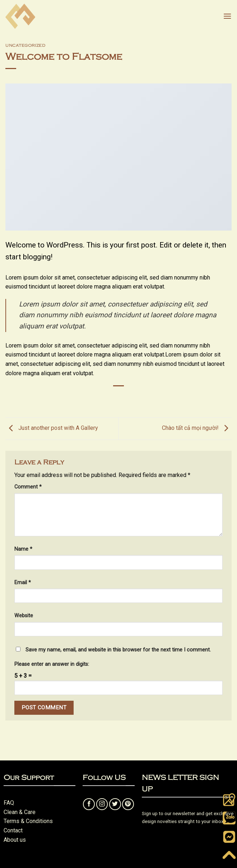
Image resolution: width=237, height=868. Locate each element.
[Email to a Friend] (132, 398)
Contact (13, 830)
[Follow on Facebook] (89, 804)
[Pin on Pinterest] (145, 398)
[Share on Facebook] (105, 398)
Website (24, 616)
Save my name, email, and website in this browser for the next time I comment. (118, 650)
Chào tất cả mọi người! (197, 428)
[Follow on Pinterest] (128, 804)
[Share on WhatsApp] (92, 398)
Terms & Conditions (28, 821)
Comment (28, 487)
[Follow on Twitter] (115, 804)
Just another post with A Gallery (52, 428)
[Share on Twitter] (119, 398)
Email (23, 583)
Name (23, 549)
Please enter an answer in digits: (52, 664)
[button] (227, 16)
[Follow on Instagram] (102, 804)
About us (15, 840)
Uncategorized (25, 45)
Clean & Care (20, 812)
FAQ (9, 803)
